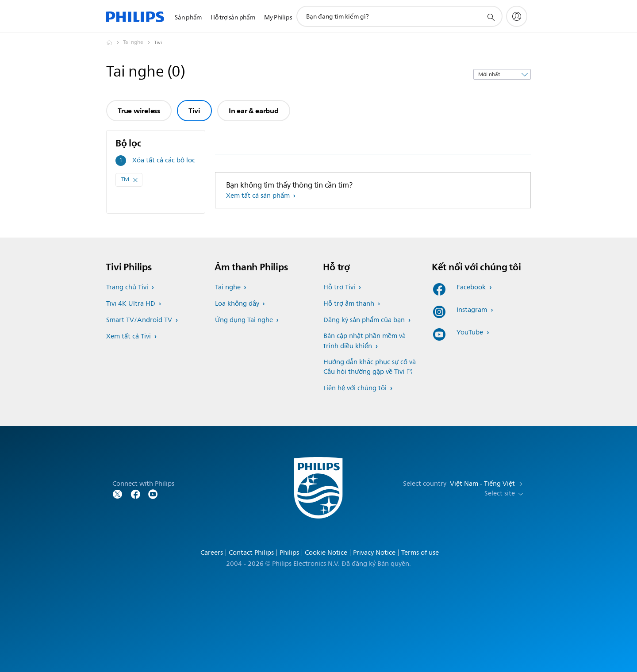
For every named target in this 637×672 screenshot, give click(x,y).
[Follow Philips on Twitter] (118, 493)
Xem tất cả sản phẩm (259, 196)
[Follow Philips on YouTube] (153, 493)
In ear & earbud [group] (254, 111)
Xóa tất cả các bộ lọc (164, 160)
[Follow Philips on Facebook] (135, 493)
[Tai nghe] (138, 42)
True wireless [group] (139, 111)
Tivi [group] (194, 111)
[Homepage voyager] (115, 42)
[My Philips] (517, 16)
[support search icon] (491, 17)
